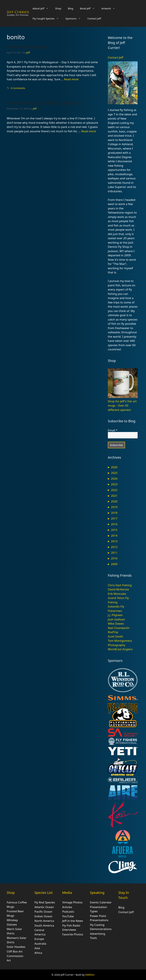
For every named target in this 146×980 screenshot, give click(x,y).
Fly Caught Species (47, 18)
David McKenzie (118, 589)
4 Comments (18, 88)
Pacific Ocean (43, 912)
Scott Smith (116, 636)
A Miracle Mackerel (28, 47)
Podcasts (68, 912)
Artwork (110, 8)
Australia (40, 944)
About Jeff (42, 8)
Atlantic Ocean (44, 907)
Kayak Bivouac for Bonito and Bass (45, 103)
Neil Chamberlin (119, 628)
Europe (39, 939)
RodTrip (113, 632)
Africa (38, 953)
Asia (37, 948)
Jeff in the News (73, 921)
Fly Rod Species (45, 902)
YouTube (68, 916)
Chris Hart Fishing (120, 585)
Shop (58, 8)
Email (113, 430)
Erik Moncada (117, 594)
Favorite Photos (73, 934)
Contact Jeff (94, 18)
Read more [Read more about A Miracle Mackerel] (71, 79)
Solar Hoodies (16, 947)
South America (44, 925)
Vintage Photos (72, 902)
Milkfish (90, 975)
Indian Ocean (43, 916)
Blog (71, 8)
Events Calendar (101, 902)
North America (44, 921)
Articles (67, 907)
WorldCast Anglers (120, 649)
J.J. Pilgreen (115, 615)
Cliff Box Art (15, 951)
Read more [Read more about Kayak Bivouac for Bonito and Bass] (89, 131)
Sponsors (75, 18)
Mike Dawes (116, 624)
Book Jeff (89, 8)
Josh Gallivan (116, 619)
